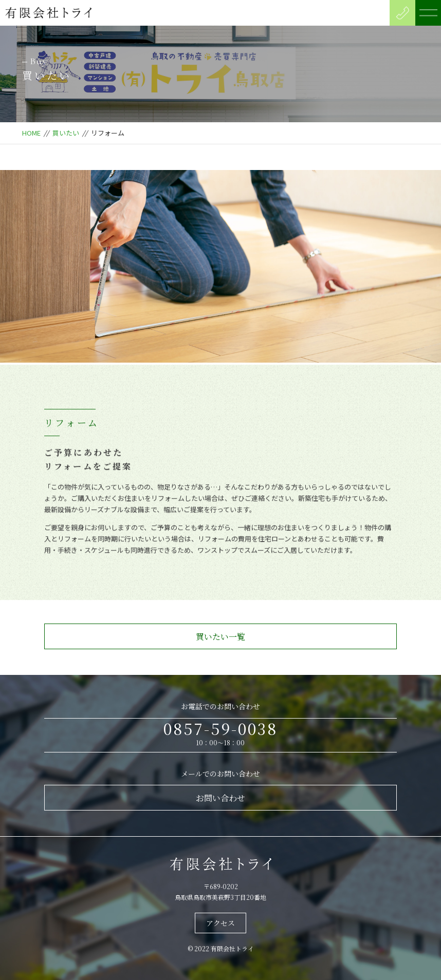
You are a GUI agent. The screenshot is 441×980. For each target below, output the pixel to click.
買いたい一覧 (220, 637)
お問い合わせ (220, 798)
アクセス (220, 923)
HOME (31, 133)
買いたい (66, 133)
